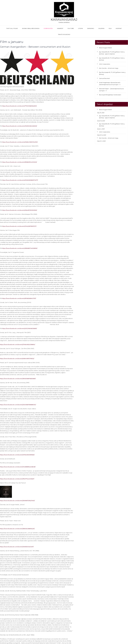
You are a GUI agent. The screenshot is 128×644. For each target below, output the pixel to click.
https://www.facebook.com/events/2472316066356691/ (19, 328)
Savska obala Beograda (31, 28)
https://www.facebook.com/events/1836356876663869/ (18, 379)
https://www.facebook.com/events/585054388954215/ (17, 529)
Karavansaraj (64, 19)
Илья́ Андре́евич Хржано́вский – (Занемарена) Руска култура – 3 (110, 83)
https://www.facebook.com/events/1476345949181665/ (17, 455)
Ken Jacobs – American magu (109, 68)
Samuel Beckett (104, 78)
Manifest (60, 28)
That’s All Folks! (12, 28)
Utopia (80, 28)
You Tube (71, 28)
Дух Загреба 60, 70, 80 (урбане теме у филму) (112, 59)
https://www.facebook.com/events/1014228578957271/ (19, 226)
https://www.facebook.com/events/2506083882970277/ (20, 180)
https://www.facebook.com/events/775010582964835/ (19, 106)
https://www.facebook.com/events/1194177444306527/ (17, 479)
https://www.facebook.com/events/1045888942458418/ (18, 467)
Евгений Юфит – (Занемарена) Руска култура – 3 (111, 90)
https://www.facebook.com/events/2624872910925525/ (20, 210)
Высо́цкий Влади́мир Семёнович (110, 95)
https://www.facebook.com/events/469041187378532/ (17, 359)
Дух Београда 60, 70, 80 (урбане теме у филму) (112, 73)
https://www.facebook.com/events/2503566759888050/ (18, 405)
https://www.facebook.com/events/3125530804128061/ (20, 126)
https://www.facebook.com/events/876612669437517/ (19, 298)
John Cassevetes (105, 64)
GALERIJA (101, 28)
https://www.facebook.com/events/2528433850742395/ (20, 142)
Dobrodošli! (48, 28)
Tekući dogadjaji (64, 34)
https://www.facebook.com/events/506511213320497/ (17, 547)
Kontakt (119, 28)
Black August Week (105, 48)
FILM (110, 28)
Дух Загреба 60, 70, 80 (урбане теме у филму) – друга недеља (112, 53)
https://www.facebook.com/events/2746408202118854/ (18, 345)
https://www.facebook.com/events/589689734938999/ (20, 248)
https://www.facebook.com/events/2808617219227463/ (17, 501)
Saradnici (91, 28)
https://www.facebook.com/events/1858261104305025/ (19, 162)
